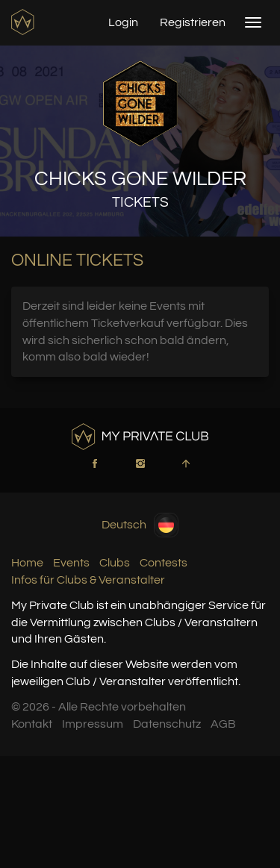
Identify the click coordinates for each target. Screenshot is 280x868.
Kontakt (32, 724)
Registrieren (193, 22)
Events (71, 563)
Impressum (93, 724)
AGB (223, 724)
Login (123, 22)
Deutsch (140, 525)
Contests (164, 563)
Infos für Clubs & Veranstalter (88, 580)
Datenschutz (167, 724)
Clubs (115, 563)
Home (27, 563)
